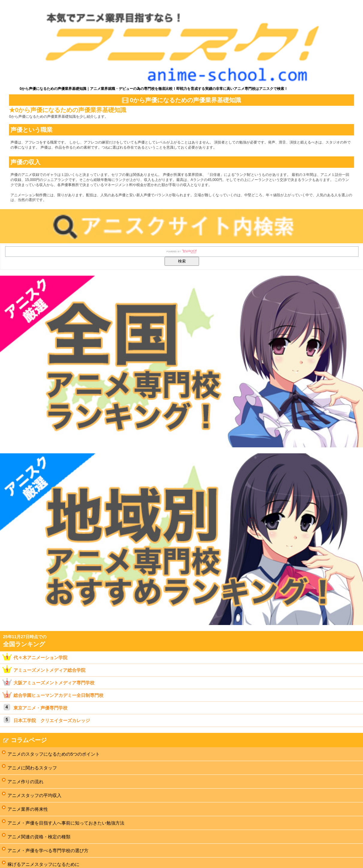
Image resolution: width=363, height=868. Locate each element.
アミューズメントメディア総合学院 (49, 670)
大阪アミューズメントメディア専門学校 (54, 683)
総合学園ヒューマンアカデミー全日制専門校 (58, 695)
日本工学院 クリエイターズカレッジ (52, 720)
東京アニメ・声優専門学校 (40, 708)
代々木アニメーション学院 (40, 658)
